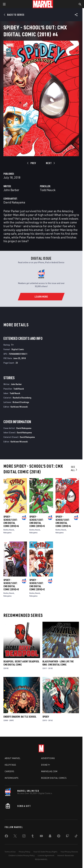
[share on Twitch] (67, 837)
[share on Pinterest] (59, 837)
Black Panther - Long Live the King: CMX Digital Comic (58, 663)
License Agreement (46, 855)
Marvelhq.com (49, 771)
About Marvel (13, 758)
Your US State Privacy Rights (45, 852)
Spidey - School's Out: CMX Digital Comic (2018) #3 (11, 585)
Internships (12, 778)
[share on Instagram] (24, 837)
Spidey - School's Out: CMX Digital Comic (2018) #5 (37, 521)
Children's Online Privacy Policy (22, 855)
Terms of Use (10, 852)
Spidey (46, 717)
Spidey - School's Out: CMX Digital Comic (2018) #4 (63, 521)
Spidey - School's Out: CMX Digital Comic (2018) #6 (11, 521)
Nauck (12, 530)
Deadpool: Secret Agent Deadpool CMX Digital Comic (21, 663)
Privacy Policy (24, 852)
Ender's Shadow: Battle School (20, 717)
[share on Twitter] (15, 837)
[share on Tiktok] (76, 837)
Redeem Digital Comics (54, 778)
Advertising (48, 758)
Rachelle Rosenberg (22, 398)
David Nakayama (14, 202)
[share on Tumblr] (33, 837)
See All (74, 468)
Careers (10, 771)
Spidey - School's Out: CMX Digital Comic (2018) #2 (37, 585)
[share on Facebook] (6, 837)
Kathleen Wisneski (19, 407)
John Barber (11, 190)
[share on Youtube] (41, 837)
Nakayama (7, 533)
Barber (6, 530)
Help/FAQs (10, 765)
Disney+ (46, 765)
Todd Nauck (48, 190)
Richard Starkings (21, 402)
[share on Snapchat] (50, 837)
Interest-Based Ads (66, 855)
